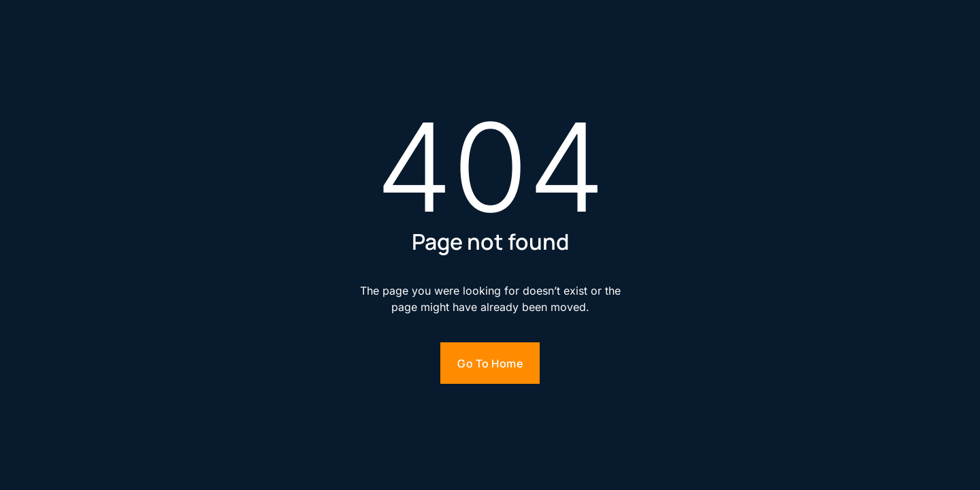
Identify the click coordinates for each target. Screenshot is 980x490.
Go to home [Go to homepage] (490, 363)
